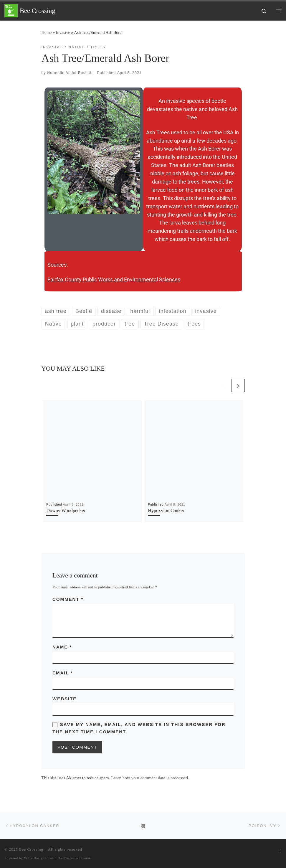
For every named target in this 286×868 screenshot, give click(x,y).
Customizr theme (77, 858)
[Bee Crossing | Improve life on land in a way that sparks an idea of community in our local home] (11, 10)
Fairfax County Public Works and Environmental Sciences (114, 279)
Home (47, 32)
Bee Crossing (31, 849)
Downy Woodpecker (66, 511)
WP (27, 858)
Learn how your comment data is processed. (150, 778)
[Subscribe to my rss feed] (281, 851)
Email (63, 673)
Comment (68, 599)
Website (65, 699)
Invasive (63, 32)
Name (62, 647)
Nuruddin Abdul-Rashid (69, 73)
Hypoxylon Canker (166, 511)
